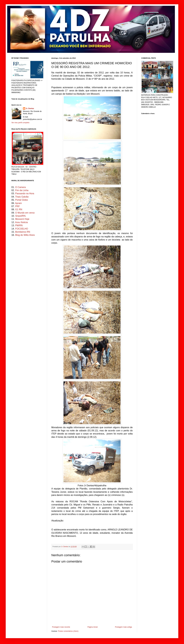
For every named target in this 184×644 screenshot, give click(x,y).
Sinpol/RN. (21, 216)
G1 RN (19, 209)
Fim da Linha (22, 190)
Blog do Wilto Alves (25, 235)
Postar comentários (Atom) (68, 631)
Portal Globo (22, 200)
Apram (18, 203)
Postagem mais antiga (123, 627)
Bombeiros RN (23, 232)
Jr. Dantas (65, 547)
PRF (18, 206)
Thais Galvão (22, 197)
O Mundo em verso (25, 213)
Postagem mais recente (61, 627)
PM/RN (19, 225)
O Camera (21, 187)
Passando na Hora (25, 193)
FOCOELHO (22, 229)
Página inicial (92, 627)
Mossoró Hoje (22, 219)
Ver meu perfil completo (20, 123)
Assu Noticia (21, 222)
